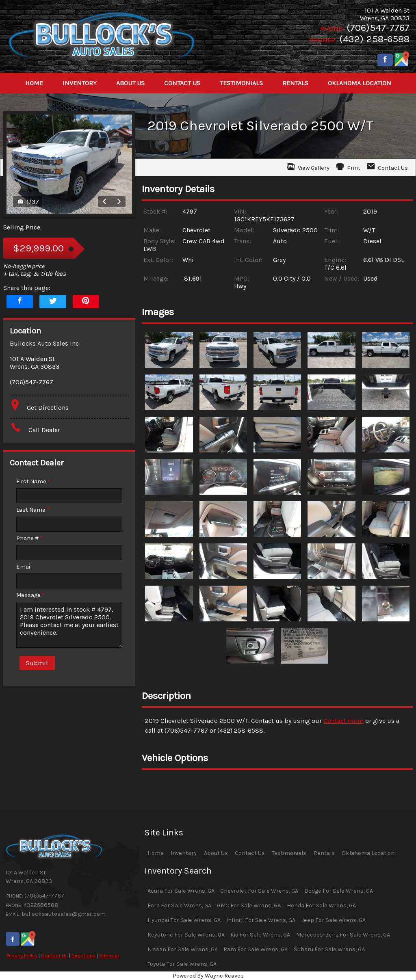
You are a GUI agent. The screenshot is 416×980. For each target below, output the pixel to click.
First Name (33, 481)
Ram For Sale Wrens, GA (256, 949)
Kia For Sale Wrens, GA (260, 935)
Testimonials (289, 853)
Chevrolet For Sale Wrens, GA (259, 891)
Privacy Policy (22, 955)
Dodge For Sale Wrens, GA (339, 891)
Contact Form (343, 721)
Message (30, 595)
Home (156, 853)
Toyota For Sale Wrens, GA (182, 964)
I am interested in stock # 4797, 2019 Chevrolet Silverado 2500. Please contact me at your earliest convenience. (69, 625)
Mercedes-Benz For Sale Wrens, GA (343, 935)
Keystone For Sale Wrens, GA (186, 935)
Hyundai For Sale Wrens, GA (184, 920)
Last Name (33, 510)
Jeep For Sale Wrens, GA (334, 920)
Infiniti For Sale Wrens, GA (261, 920)
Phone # (29, 538)
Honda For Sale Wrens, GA (321, 905)
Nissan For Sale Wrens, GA (183, 949)
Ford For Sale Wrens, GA (179, 905)
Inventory (184, 853)
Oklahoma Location (368, 853)
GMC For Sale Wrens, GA (249, 905)
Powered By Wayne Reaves (208, 976)
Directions (83, 955)
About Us (216, 853)
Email (24, 567)
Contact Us (54, 955)
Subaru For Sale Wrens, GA (329, 949)
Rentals (324, 853)
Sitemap (109, 955)
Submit (37, 663)
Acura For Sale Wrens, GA (181, 891)
